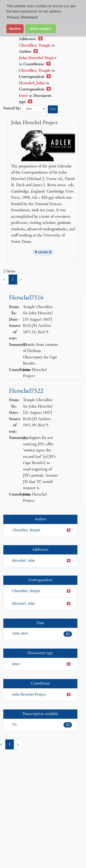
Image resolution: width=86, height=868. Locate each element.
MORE (43, 252)
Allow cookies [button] (41, 29)
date (34, 109)
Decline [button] (15, 29)
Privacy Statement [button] (22, 17)
